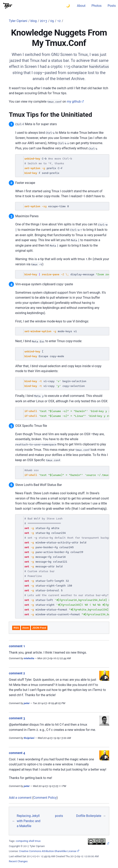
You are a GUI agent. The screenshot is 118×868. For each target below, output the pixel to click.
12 (59, 21)
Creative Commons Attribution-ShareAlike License (48, 851)
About (81, 6)
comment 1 (17, 646)
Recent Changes (18, 861)
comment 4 (17, 753)
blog (34, 21)
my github (74, 102)
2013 (43, 21)
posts (59, 816)
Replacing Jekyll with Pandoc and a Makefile (29, 821)
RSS (16, 628)
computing (22, 841)
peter (27, 703)
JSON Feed (39, 628)
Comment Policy (45, 798)
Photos (97, 6)
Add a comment (20, 798)
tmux (38, 841)
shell (31, 841)
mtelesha (29, 658)
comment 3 (17, 718)
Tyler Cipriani (18, 21)
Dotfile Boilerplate (89, 816)
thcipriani (29, 738)
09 (52, 21)
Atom (26, 628)
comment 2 (17, 673)
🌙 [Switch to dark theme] (68, 6)
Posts (112, 6)
